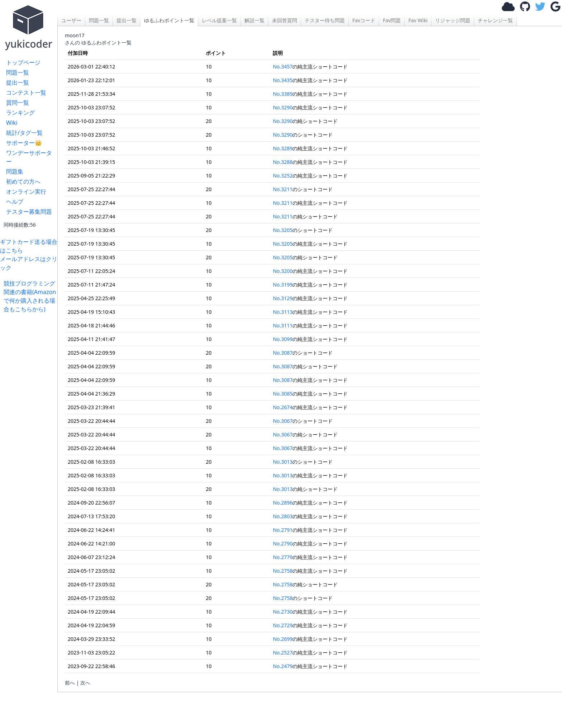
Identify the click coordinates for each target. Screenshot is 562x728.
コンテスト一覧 (26, 93)
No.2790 (283, 543)
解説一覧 (254, 20)
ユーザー (71, 20)
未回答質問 (285, 20)
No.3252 (283, 176)
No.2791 (283, 530)
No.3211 (283, 189)
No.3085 (283, 394)
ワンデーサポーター (29, 157)
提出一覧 (18, 82)
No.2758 (283, 571)
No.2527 (283, 653)
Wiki (12, 123)
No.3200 (283, 271)
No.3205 (283, 230)
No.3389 (283, 94)
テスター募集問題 (29, 212)
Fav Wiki (418, 20)
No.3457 (283, 67)
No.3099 (283, 339)
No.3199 (283, 285)
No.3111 (283, 325)
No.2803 (283, 516)
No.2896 (283, 503)
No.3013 (283, 462)
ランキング (20, 113)
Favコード (364, 20)
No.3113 (283, 312)
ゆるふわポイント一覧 (169, 20)
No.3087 (283, 353)
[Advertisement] (30, 421)
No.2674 (283, 407)
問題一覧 (18, 72)
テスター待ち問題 (325, 20)
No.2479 (283, 666)
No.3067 (283, 421)
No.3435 (283, 80)
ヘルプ (15, 202)
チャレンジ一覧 (495, 20)
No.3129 (283, 298)
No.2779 (283, 557)
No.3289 (283, 148)
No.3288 (283, 162)
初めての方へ (23, 181)
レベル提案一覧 (219, 20)
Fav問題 (392, 20)
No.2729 (283, 625)
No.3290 (283, 107)
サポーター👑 (24, 143)
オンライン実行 (26, 192)
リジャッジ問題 (453, 20)
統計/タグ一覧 (24, 133)
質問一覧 (18, 103)
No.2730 (283, 612)
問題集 (15, 171)
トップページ (23, 62)
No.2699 (283, 639)
